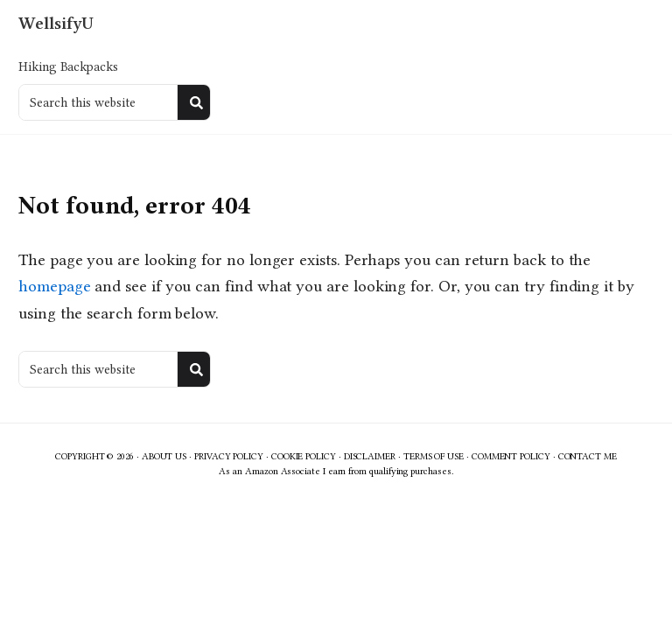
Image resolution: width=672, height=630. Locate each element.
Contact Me (588, 456)
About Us (164, 456)
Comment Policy (511, 456)
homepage (54, 286)
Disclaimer (370, 456)
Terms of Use (434, 456)
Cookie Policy (304, 456)
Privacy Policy (229, 456)
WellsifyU (56, 23)
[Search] (196, 102)
